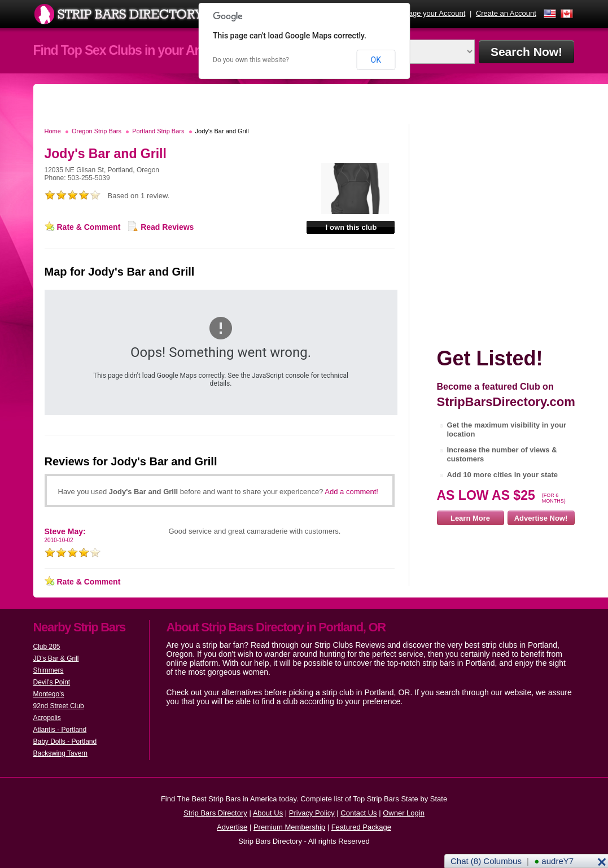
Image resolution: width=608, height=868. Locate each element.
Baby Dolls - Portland (65, 741)
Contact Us (358, 813)
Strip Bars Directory (215, 813)
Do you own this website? (251, 60)
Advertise (232, 827)
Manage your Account (430, 13)
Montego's (49, 694)
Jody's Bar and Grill (222, 131)
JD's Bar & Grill (56, 658)
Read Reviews (167, 227)
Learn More (470, 518)
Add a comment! (351, 492)
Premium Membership (289, 827)
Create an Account (506, 13)
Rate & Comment (89, 227)
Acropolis (47, 718)
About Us (268, 813)
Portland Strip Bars (158, 131)
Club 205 (47, 647)
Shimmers (49, 670)
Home (53, 131)
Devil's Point (52, 682)
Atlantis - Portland (60, 730)
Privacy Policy (312, 813)
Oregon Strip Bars (97, 131)
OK (376, 60)
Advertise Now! (541, 518)
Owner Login (404, 813)
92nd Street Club (59, 706)
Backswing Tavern (61, 753)
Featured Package (361, 827)
